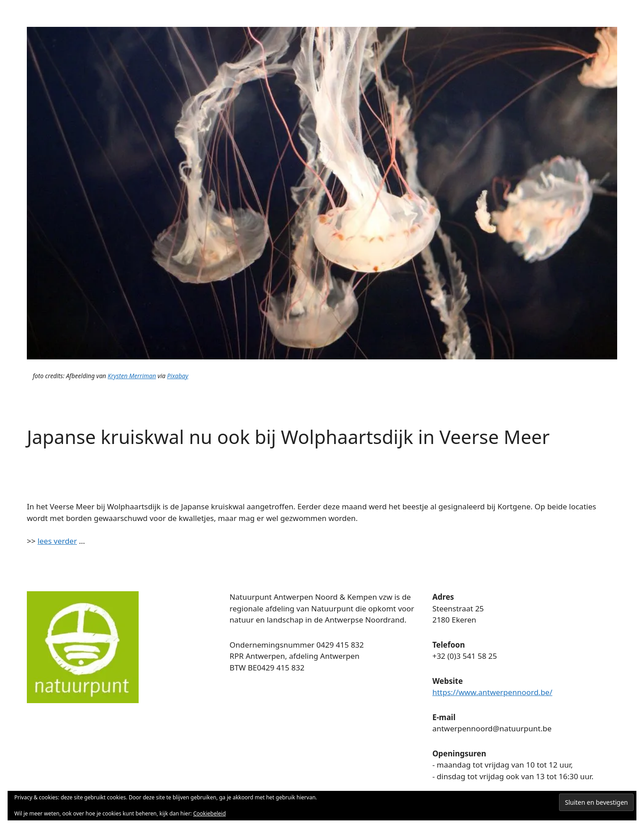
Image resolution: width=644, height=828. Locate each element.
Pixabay (177, 376)
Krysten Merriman (132, 376)
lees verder (57, 541)
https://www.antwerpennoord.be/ (492, 692)
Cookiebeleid (210, 813)
